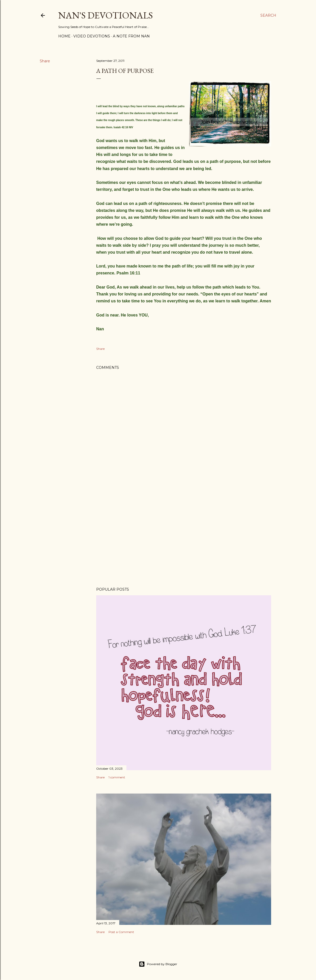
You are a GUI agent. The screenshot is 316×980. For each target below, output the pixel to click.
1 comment (117, 777)
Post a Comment (121, 932)
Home (64, 36)
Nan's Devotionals (106, 15)
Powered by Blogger (158, 964)
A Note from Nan (131, 36)
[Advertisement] (184, 538)
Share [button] (45, 61)
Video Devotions (92, 36)
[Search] (268, 15)
